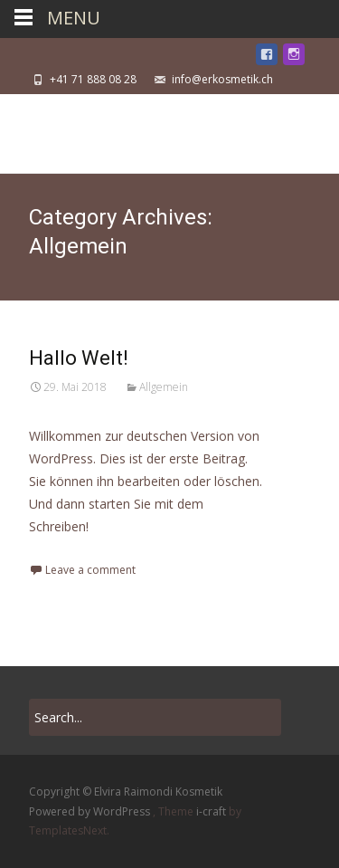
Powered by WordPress (91, 811)
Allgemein (164, 387)
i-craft (212, 811)
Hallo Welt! (79, 358)
